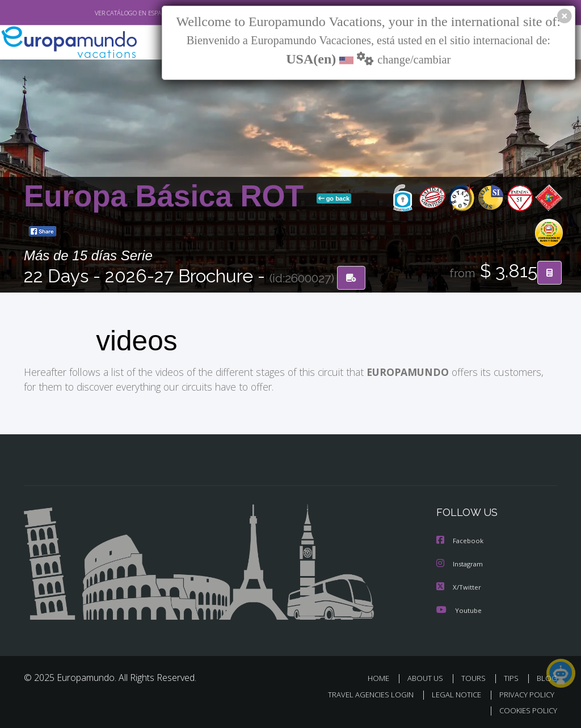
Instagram (461, 563)
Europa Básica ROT (168, 196)
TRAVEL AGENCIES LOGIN (362, 693)
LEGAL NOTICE (451, 693)
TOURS (476, 677)
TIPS (513, 677)
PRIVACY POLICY (524, 693)
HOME (383, 677)
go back (334, 199)
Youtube (459, 609)
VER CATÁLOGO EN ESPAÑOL (108, 13)
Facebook (461, 541)
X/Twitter (459, 586)
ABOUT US (428, 677)
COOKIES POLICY (526, 709)
